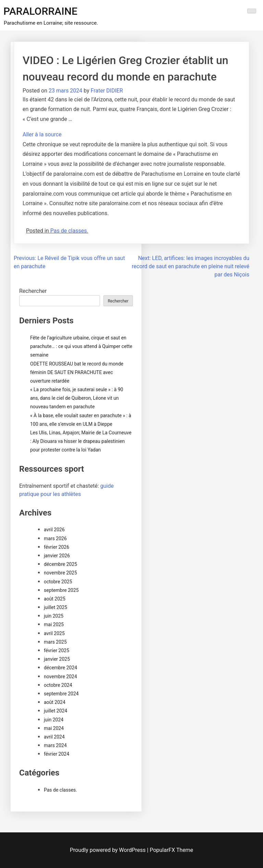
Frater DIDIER (107, 91)
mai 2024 (54, 728)
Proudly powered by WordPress (108, 850)
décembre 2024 (60, 668)
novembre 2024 (60, 677)
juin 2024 (54, 720)
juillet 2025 (55, 607)
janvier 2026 (57, 556)
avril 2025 (54, 633)
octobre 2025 (58, 582)
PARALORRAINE (40, 11)
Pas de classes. (69, 231)
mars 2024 (55, 745)
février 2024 (57, 754)
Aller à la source (42, 134)
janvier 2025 (57, 659)
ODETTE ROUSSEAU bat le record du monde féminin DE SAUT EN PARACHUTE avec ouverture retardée (77, 372)
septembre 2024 (61, 694)
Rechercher (33, 291)
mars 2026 (55, 538)
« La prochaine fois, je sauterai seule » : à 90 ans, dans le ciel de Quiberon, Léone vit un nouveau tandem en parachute (77, 398)
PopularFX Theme (171, 850)
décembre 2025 (60, 564)
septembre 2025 (61, 590)
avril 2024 (54, 737)
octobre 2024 (58, 685)
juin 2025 (54, 616)
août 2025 (55, 599)
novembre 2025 (60, 573)
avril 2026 (54, 530)
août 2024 (55, 702)
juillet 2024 (55, 711)
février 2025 (57, 650)
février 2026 (57, 547)
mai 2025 (54, 624)
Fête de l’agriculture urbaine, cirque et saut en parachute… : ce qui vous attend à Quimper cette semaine (81, 346)
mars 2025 (55, 642)
